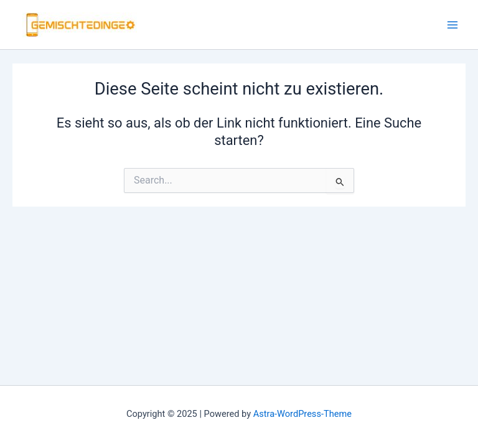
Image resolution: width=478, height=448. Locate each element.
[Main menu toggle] (452, 25)
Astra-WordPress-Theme (302, 414)
